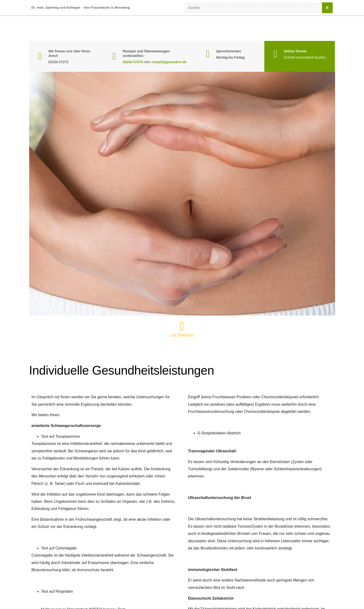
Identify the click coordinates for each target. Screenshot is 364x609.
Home (198, 28)
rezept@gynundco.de (169, 62)
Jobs (306, 28)
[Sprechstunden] (208, 54)
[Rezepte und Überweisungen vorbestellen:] (114, 56)
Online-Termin (295, 51)
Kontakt (326, 28)
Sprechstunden (229, 51)
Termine (270, 28)
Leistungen (245, 28)
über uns (219, 28)
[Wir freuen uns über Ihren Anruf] (40, 56)
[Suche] (327, 8)
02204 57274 (133, 62)
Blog (290, 28)
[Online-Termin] (275, 54)
